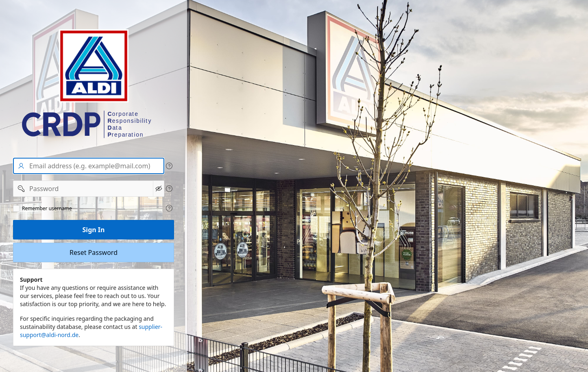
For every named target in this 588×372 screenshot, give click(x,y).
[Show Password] (159, 189)
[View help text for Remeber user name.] (169, 208)
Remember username (47, 209)
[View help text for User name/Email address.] (169, 166)
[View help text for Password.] (169, 189)
